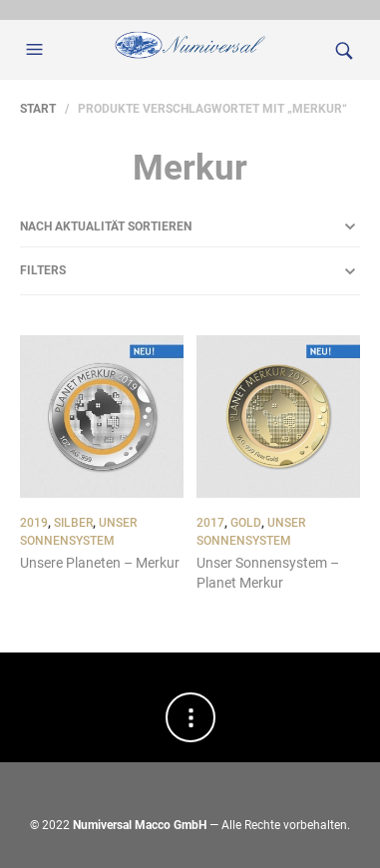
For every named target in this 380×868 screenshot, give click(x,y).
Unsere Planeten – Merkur (100, 563)
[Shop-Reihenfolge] (190, 226)
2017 (210, 523)
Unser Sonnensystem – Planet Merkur (268, 573)
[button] (37, 50)
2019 (34, 523)
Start (38, 109)
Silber (73, 523)
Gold (246, 523)
